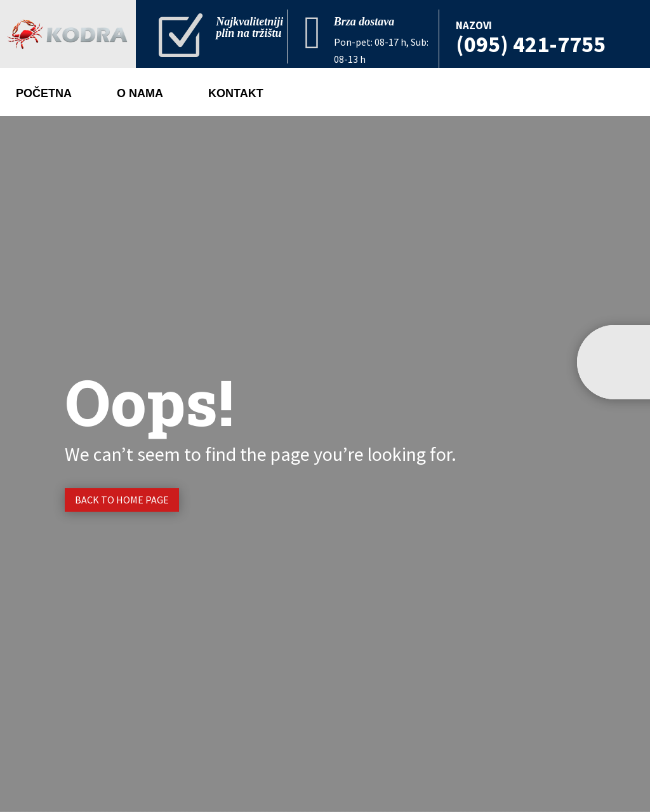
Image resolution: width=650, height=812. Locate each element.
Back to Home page (122, 500)
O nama (140, 94)
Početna (44, 94)
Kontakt (236, 94)
